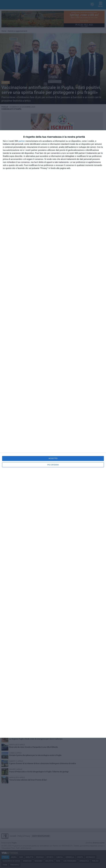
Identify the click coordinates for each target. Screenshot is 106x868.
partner (22, 141)
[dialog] (53, 434)
